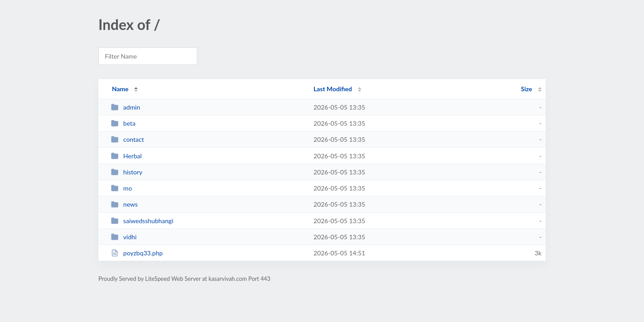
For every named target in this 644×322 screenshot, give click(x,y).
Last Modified (333, 89)
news (124, 204)
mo (121, 188)
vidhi (124, 237)
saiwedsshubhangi (142, 221)
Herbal (126, 156)
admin (125, 107)
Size (527, 89)
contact (127, 139)
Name (120, 89)
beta (123, 123)
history (127, 172)
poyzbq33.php (137, 253)
